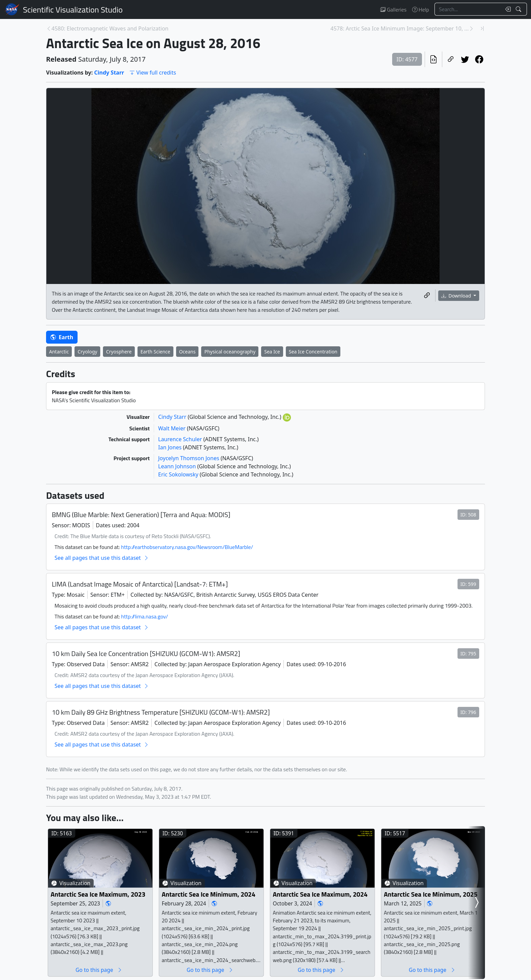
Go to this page (99, 970)
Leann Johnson (178, 466)
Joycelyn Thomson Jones (189, 458)
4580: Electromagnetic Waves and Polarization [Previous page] (110, 28)
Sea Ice (272, 352)
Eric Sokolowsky (179, 474)
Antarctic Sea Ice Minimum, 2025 (431, 894)
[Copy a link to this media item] (427, 295)
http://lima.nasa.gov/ (145, 616)
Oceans (187, 352)
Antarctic (59, 352)
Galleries (393, 9)
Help (421, 9)
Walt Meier (173, 428)
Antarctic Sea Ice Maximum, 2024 (320, 894)
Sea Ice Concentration (313, 352)
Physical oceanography (230, 352)
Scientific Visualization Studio (73, 9)
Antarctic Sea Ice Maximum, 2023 (98, 894)
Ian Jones (171, 447)
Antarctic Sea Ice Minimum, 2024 (209, 894)
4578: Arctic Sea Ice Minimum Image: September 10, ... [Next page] (400, 28)
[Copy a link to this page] (451, 59)
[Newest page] (482, 28)
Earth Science (155, 352)
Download (457, 296)
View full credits (153, 73)
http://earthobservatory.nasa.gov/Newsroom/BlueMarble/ (187, 547)
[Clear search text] (507, 9)
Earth (62, 337)
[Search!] (519, 9)
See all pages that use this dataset (102, 558)
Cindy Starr (109, 73)
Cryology (87, 352)
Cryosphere (119, 352)
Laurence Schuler (181, 439)
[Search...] (468, 9)
